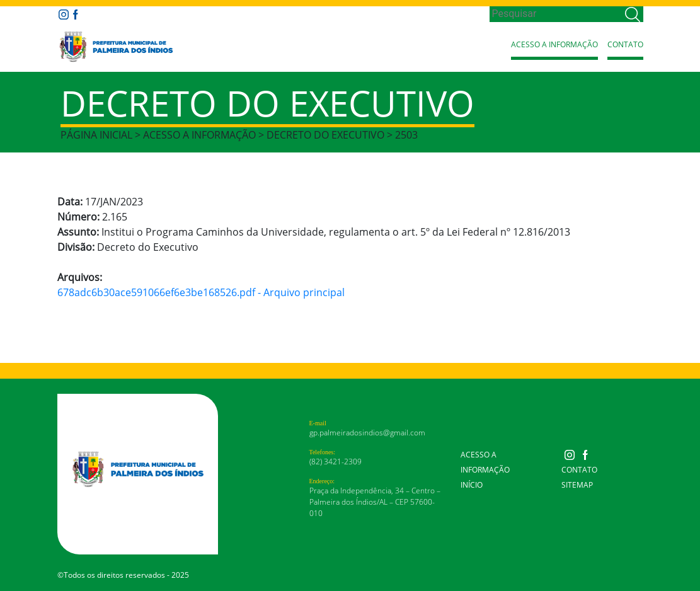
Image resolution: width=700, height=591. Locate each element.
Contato (625, 44)
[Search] (556, 14)
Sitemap (577, 485)
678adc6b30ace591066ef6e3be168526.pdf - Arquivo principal (201, 292)
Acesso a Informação (554, 44)
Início (472, 485)
